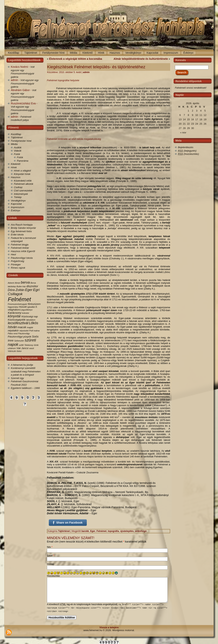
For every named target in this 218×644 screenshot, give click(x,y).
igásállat (31, 307)
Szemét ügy (17, 378)
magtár (30, 327)
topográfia (113, 531)
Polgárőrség (17, 261)
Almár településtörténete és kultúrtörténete (141, 59)
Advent (11, 283)
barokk (85, 531)
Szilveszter (19, 341)
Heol (13, 254)
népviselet (24, 331)
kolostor (26, 313)
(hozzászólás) (188, 154)
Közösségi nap (30, 316)
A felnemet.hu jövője (22, 365)
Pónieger (16, 265)
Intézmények (21, 194)
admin (86, 72)
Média (14, 144)
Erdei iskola (17, 235)
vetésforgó (141, 531)
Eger (29, 290)
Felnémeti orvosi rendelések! (191, 88)
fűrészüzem (34, 304)
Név (50, 547)
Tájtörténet (17, 137)
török (36, 345)
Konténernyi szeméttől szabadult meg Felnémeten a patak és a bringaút (26, 371)
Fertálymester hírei (21, 141)
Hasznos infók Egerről (23, 251)
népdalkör (13, 331)
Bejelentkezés (186, 147)
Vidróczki (12, 351)
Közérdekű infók (23, 181)
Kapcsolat (16, 204)
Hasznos (16, 177)
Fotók (17, 154)
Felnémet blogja (20, 245)
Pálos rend (13, 333)
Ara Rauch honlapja (22, 225)
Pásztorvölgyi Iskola (22, 258)
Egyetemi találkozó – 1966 (25, 388)
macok (22, 327)
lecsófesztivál (18, 323)
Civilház (18, 187)
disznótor (32, 286)
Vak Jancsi (23, 348)
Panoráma (23, 161)
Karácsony (15, 313)
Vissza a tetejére (109, 627)
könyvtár (14, 316)
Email (51, 556)
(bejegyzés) (187, 151)
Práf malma (34, 331)
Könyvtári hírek (22, 174)
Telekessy (29, 345)
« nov (183, 132)
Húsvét (23, 307)
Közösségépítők (17, 320)
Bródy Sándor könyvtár (23, 228)
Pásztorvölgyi (15, 337)
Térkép (18, 197)
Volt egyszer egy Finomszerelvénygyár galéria (25, 83)
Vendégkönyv (18, 201)
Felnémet (19, 299)
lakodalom (31, 320)
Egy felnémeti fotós (21, 231)
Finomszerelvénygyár (17, 304)
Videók (18, 151)
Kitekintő (16, 164)
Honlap (51, 564)
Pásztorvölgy (24, 333)
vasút (31, 348)
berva (25, 282)
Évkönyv (15, 210)
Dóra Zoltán (16, 290)
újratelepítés (127, 531)
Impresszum (18, 207)
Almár (17, 283)
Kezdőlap (16, 134)
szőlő (21, 345)
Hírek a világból (22, 171)
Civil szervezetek (23, 191)
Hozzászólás (53, 576)
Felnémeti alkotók (24, 184)
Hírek (14, 167)
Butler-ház (21, 286)
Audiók (18, 147)
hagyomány (13, 307)
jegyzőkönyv (27, 310)
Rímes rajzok (18, 268)
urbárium (12, 348)
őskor (19, 351)
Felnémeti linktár (20, 248)
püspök (27, 337)
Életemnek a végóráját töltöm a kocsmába (76, 59)
